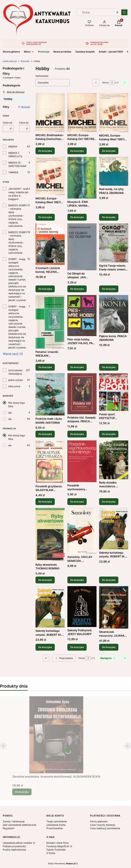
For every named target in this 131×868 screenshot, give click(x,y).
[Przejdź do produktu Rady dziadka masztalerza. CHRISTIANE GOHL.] (114, 460)
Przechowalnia (54, 828)
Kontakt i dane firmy (58, 843)
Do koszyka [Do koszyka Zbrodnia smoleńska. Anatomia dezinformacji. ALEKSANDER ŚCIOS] (22, 792)
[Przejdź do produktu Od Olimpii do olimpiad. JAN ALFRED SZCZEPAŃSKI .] (82, 247)
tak (10, 413)
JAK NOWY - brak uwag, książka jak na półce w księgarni (18, 194)
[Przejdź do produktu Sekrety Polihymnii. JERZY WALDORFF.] (82, 607)
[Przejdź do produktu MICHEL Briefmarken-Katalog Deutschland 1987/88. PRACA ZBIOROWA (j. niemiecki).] (50, 112)
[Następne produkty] (108, 658)
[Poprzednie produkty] (64, 658)
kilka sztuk (14, 386)
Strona (105, 83)
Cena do (24, 123)
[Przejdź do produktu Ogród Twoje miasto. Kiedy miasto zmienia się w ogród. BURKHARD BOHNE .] (114, 243)
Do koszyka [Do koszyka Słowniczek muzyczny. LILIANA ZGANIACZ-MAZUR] (109, 647)
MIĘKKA (13, 146)
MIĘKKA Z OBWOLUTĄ (15, 155)
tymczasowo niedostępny (15, 372)
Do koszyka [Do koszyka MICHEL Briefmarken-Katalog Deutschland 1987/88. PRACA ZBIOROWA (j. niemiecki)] (45, 151)
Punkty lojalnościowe (14, 850)
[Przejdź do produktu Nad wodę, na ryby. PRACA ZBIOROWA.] (114, 171)
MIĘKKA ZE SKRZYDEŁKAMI (17, 164)
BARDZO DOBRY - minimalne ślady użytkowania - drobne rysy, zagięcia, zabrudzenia (18, 216)
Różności (25, 61)
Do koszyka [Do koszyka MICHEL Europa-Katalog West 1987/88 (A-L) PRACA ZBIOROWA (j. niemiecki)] (109, 151)
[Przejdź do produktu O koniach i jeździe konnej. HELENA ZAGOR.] (50, 244)
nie (10, 419)
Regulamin (9, 828)
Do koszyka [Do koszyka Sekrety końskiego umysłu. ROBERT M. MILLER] (109, 580)
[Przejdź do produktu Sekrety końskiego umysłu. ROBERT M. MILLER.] (114, 528)
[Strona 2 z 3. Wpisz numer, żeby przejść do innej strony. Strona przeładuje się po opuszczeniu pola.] (112, 83)
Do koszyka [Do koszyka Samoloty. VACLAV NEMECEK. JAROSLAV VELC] (77, 580)
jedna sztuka (16, 380)
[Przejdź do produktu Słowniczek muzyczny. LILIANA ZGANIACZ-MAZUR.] (114, 607)
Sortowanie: (42, 76)
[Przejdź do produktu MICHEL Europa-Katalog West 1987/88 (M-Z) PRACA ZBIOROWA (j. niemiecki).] (50, 176)
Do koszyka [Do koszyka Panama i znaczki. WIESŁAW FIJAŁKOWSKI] (45, 367)
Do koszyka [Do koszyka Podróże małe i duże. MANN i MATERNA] (45, 434)
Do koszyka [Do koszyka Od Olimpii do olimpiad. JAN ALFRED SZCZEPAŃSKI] (77, 289)
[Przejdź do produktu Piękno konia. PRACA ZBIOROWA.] (114, 314)
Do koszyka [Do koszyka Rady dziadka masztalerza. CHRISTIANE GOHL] (109, 501)
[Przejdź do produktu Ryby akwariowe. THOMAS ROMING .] (50, 534)
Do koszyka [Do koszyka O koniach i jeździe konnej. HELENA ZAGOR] (45, 289)
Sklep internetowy (62, 863)
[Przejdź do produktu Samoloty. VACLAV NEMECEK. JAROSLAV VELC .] (82, 531)
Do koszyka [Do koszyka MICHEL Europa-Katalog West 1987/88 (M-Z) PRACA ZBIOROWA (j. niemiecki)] (45, 217)
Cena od (7, 123)
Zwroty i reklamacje (14, 821)
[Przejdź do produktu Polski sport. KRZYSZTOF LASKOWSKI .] (114, 392)
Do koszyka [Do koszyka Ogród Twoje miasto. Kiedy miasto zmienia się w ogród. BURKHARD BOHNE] (109, 289)
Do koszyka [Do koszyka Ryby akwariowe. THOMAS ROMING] (45, 580)
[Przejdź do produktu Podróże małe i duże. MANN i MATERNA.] (50, 394)
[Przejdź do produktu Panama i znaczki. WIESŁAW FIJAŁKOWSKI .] (50, 322)
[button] (124, 12)
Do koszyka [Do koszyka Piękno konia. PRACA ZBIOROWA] (109, 367)
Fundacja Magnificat (58, 846)
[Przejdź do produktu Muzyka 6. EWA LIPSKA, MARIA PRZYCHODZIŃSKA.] (82, 178)
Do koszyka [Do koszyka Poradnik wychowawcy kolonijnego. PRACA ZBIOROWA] (77, 501)
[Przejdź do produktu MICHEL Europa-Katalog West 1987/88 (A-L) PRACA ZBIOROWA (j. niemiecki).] (114, 113)
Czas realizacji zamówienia (105, 828)
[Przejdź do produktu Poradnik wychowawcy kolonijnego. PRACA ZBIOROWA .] (82, 461)
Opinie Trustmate (56, 850)
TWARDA (13, 172)
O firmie (51, 853)
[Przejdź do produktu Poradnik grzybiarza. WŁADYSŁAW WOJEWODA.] (50, 462)
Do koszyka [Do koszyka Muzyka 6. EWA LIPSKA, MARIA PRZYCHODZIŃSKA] (77, 217)
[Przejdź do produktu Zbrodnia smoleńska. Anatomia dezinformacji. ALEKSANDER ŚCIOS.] (56, 735)
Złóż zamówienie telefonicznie (19, 825)
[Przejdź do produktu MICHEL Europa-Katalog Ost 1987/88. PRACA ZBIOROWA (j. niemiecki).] (82, 112)
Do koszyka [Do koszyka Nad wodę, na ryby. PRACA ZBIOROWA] (109, 217)
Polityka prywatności (14, 846)
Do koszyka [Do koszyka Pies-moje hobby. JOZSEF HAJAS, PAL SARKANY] (77, 367)
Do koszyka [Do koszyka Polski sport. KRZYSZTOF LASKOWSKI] (109, 434)
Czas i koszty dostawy (103, 825)
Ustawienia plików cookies (18, 843)
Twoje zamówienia (57, 821)
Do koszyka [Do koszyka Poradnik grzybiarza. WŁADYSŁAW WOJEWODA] (45, 501)
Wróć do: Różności (14, 92)
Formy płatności (99, 821)
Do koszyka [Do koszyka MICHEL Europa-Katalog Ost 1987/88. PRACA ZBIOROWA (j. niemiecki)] (77, 151)
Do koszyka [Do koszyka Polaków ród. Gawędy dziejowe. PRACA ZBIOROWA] (77, 434)
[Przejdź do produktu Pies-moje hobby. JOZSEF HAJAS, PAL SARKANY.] (82, 316)
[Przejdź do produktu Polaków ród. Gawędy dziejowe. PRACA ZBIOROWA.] (82, 394)
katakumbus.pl (10, 61)
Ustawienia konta (56, 825)
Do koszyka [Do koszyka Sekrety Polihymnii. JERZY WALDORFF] (77, 647)
